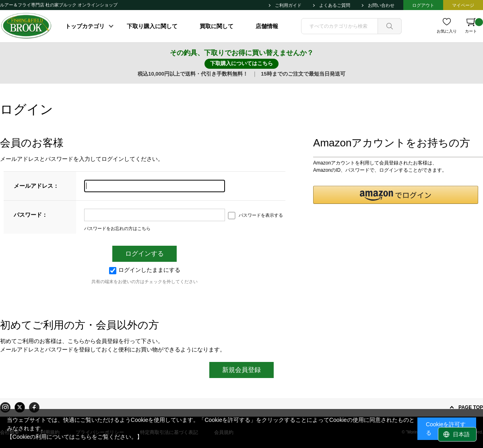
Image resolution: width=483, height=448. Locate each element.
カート (474, 26)
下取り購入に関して (152, 26)
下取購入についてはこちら (242, 63)
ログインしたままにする (145, 270)
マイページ (463, 5)
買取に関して (217, 26)
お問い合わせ (381, 5)
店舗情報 (267, 26)
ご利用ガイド (288, 5)
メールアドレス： (36, 186)
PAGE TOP (471, 407)
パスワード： (31, 215)
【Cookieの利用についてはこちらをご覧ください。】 (75, 437)
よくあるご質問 (335, 5)
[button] (396, 195)
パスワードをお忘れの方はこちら (117, 228)
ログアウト (423, 5)
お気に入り (447, 31)
